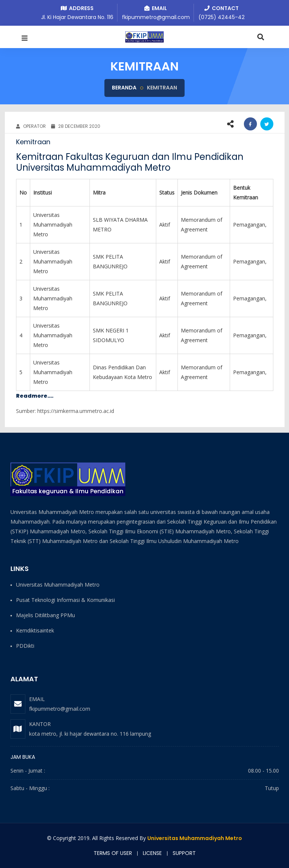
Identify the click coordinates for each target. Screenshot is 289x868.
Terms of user (113, 853)
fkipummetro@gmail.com (60, 709)
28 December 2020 (76, 126)
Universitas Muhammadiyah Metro (195, 838)
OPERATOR (31, 126)
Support (184, 853)
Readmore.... (35, 396)
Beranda (124, 88)
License (152, 853)
